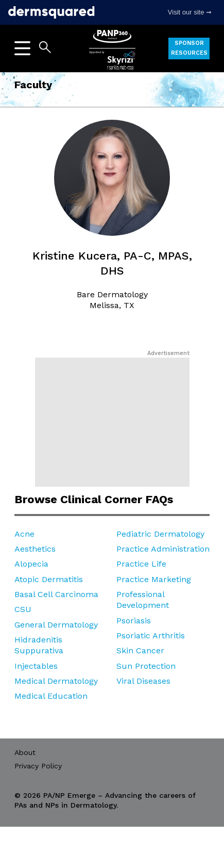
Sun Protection (146, 666)
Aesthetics (35, 549)
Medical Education (51, 696)
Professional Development (143, 600)
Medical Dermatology (56, 681)
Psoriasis (134, 621)
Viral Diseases (143, 681)
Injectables (36, 666)
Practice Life (141, 564)
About (25, 752)
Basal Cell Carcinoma (56, 594)
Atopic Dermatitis (49, 579)
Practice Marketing (154, 579)
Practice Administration (163, 549)
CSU (23, 609)
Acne (24, 534)
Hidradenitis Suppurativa (39, 645)
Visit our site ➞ (190, 12)
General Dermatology (56, 625)
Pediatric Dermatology (160, 534)
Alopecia (31, 564)
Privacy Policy (38, 766)
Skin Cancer (140, 650)
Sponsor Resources (189, 48)
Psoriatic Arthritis (151, 636)
